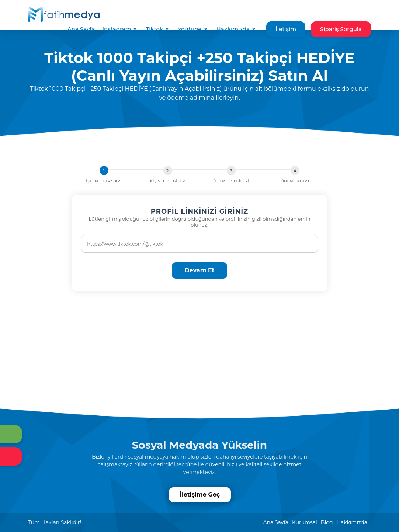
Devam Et (199, 270)
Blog (327, 522)
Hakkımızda (233, 29)
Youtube (190, 29)
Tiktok (154, 29)
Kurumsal (305, 522)
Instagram (117, 29)
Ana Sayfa (81, 29)
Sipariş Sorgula (341, 29)
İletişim (286, 29)
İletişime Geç (200, 495)
